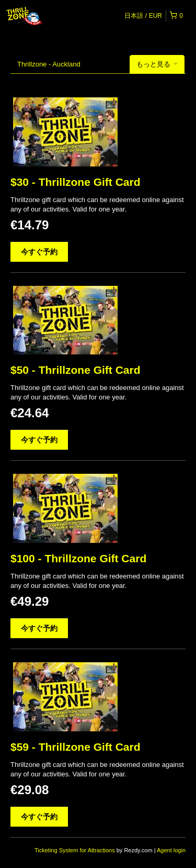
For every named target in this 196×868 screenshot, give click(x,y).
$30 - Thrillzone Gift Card (76, 182)
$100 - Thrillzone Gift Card (78, 558)
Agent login (171, 850)
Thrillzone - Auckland (49, 64)
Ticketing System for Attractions (76, 850)
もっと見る (157, 64)
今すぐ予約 (39, 252)
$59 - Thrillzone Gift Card (76, 747)
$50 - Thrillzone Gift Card (76, 370)
